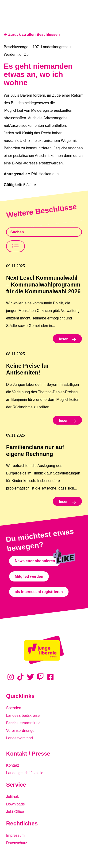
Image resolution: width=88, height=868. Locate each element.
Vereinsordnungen (21, 731)
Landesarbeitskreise (23, 715)
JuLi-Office (15, 812)
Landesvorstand (19, 738)
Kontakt (12, 765)
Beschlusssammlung (23, 723)
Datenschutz (17, 843)
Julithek (12, 797)
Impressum (15, 835)
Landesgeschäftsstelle (25, 773)
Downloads (15, 804)
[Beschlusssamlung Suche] (44, 232)
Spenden (14, 708)
